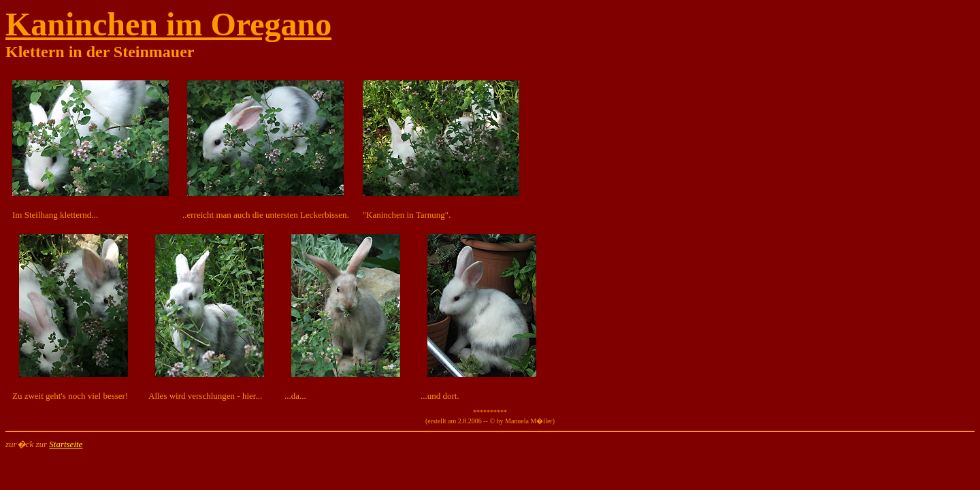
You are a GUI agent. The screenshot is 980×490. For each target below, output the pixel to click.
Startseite (66, 444)
